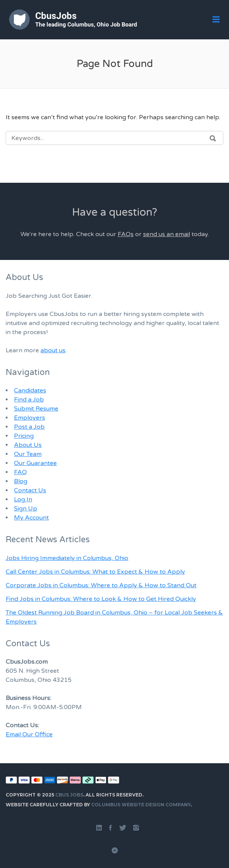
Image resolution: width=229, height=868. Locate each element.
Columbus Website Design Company (141, 805)
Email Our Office (29, 734)
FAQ (20, 472)
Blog (21, 481)
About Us (28, 445)
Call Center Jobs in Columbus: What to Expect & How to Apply (95, 572)
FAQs (126, 234)
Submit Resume (36, 409)
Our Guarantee (35, 463)
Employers (30, 418)
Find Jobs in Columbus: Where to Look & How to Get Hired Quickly (101, 599)
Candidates (30, 390)
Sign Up (26, 509)
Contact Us (30, 490)
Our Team (28, 454)
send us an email (167, 234)
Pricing (24, 436)
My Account (31, 518)
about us (53, 350)
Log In (23, 499)
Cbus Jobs (69, 795)
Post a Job (29, 427)
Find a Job (29, 400)
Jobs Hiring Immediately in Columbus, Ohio (67, 558)
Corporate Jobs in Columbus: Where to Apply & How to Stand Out (101, 585)
